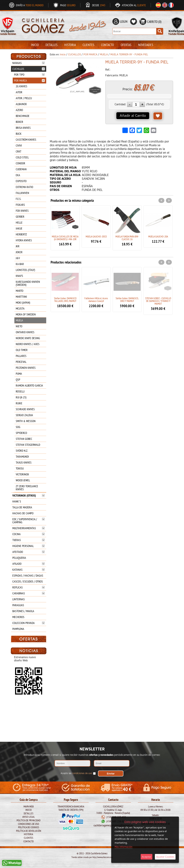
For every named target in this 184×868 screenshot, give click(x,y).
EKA (18, 175)
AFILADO (29, 564)
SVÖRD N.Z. (22, 451)
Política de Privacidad (29, 820)
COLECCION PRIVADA (29, 623)
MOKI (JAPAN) (23, 303)
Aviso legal (29, 817)
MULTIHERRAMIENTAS (29, 528)
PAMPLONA (18, 629)
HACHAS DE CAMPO (23, 513)
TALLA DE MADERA (22, 507)
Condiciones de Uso (29, 824)
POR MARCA (29, 80)
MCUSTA (20, 308)
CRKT (19, 151)
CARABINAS (29, 593)
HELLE (19, 222)
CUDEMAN (21, 169)
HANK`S (17, 501)
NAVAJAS (29, 63)
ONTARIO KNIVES (25, 332)
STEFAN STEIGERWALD (28, 445)
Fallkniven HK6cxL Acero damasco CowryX (96, 300)
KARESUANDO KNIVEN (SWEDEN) (28, 283)
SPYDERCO (21, 433)
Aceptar (147, 857)
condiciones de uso (82, 773)
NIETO (19, 326)
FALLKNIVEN (22, 193)
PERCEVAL (21, 362)
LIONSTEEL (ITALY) (25, 270)
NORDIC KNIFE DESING (28, 338)
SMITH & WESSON (26, 421)
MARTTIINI (21, 297)
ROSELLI (20, 391)
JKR (18, 246)
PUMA (19, 374)
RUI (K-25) (21, 397)
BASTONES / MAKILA (23, 611)
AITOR (19, 92)
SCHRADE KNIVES (25, 409)
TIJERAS (29, 540)
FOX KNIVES (22, 211)
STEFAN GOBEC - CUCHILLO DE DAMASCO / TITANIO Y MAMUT (158, 301)
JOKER (19, 252)
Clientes (88, 45)
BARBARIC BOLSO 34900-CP (28, 676)
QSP (18, 380)
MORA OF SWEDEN (26, 314)
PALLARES (21, 356)
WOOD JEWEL (23, 480)
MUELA (19, 320)
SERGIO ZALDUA (24, 415)
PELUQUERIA (19, 558)
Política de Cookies (29, 827)
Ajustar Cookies (165, 857)
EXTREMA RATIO (24, 187)
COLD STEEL (22, 157)
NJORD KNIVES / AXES (28, 344)
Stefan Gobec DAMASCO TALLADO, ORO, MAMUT (65, 300)
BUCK (19, 134)
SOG (18, 427)
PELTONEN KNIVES (26, 368)
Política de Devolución (29, 831)
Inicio (35, 45)
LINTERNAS (19, 599)
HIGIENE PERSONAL (29, 546)
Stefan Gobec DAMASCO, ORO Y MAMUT (127, 300)
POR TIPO (29, 75)
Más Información (123, 847)
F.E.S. (18, 199)
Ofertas (126, 45)
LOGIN (124, 21)
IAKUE (19, 228)
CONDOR (20, 163)
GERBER (20, 217)
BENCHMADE (23, 116)
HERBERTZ (21, 234)
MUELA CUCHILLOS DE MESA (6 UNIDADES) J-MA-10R (65, 238)
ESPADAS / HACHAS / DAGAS (28, 575)
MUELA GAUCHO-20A (158, 236)
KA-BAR (20, 264)
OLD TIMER (22, 350)
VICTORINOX (22, 474)
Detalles (52, 45)
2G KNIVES (21, 86)
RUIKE (19, 403)
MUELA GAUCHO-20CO (96, 236)
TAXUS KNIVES (24, 462)
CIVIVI (19, 145)
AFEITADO (29, 552)
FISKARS (20, 205)
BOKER (19, 122)
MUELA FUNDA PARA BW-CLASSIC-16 (127, 238)
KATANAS (29, 570)
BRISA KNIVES (23, 128)
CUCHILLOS (29, 69)
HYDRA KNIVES (24, 240)
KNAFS (19, 276)
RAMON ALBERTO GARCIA (29, 385)
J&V (18, 258)
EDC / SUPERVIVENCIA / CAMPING (29, 521)
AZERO (19, 110)
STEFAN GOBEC (24, 439)
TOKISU (20, 468)
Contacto (107, 45)
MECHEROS (18, 617)
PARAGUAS (18, 605)
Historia (70, 45)
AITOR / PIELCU (24, 98)
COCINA (29, 534)
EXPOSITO (21, 181)
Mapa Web (29, 806)
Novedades (146, 45)
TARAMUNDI (22, 457)
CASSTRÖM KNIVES (26, 140)
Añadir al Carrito (133, 116)
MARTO (20, 291)
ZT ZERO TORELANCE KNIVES (27, 488)
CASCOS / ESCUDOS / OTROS (28, 581)
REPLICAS (29, 587)
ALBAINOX (21, 104)
